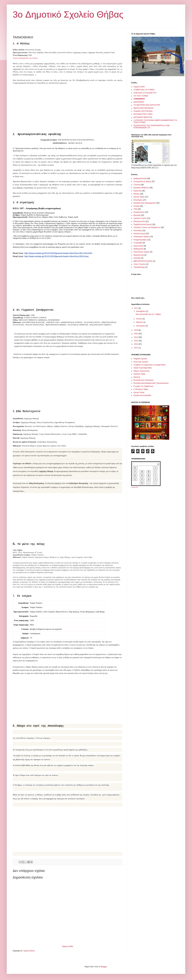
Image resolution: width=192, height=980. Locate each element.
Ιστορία (136, 206)
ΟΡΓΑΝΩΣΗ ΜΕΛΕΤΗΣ (143, 117)
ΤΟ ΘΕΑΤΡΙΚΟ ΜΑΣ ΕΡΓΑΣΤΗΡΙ (147, 105)
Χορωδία (137, 258)
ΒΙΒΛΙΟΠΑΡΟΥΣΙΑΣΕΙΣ (143, 261)
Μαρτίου (140, 322)
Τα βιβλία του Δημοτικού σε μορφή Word (149, 365)
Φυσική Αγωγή (139, 234)
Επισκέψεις (138, 200)
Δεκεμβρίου (141, 311)
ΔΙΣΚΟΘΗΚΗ (139, 102)
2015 (136, 334)
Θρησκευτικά (139, 255)
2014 (136, 337)
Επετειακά (138, 231)
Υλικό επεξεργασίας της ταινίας (25, 58)
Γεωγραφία (138, 243)
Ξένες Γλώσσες (140, 264)
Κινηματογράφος (140, 240)
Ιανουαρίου (141, 326)
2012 (136, 344)
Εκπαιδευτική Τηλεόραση (143, 380)
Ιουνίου (139, 319)
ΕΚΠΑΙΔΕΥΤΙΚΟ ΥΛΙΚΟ (143, 114)
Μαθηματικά (138, 249)
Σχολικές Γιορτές (140, 218)
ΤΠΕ (135, 209)
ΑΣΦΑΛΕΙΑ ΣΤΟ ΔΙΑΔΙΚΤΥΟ (145, 93)
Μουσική (137, 215)
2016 (136, 330)
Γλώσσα (137, 185)
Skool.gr (137, 377)
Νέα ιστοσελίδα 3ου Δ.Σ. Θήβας (148, 314)
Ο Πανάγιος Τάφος (141, 389)
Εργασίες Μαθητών (141, 188)
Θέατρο (136, 194)
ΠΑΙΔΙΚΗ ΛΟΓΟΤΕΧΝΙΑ (143, 111)
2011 (136, 348)
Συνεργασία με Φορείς (142, 182)
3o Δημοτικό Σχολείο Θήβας (68, 14)
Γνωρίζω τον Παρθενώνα (143, 386)
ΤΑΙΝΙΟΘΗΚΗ (139, 99)
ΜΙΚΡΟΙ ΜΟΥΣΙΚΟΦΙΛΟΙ (143, 108)
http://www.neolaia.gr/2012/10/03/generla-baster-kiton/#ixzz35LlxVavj (56, 256)
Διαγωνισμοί (138, 246)
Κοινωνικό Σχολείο (141, 362)
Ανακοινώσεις (139, 212)
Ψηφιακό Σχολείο (140, 359)
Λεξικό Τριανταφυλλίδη (143, 368)
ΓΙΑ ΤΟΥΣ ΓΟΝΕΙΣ (141, 96)
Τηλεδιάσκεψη (139, 267)
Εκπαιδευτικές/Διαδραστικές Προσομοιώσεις (151, 383)
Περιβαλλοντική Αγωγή (142, 224)
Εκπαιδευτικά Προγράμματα (145, 203)
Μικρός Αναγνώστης (142, 371)
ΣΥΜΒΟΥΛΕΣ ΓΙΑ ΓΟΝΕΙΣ (144, 90)
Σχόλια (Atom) (29, 951)
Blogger (104, 967)
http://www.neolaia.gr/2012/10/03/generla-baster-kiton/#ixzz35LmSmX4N (58, 253)
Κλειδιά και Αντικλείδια (142, 395)
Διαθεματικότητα (140, 179)
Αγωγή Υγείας (139, 197)
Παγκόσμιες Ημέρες (141, 237)
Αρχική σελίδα (68, 946)
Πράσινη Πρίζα (139, 374)
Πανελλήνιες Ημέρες (142, 252)
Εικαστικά (137, 191)
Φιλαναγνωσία (139, 221)
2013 (136, 341)
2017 (136, 308)
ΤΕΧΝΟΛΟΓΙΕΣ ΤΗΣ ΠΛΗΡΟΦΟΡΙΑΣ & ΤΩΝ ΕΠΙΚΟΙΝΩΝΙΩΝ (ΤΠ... (152, 127)
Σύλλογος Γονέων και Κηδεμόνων (147, 227)
